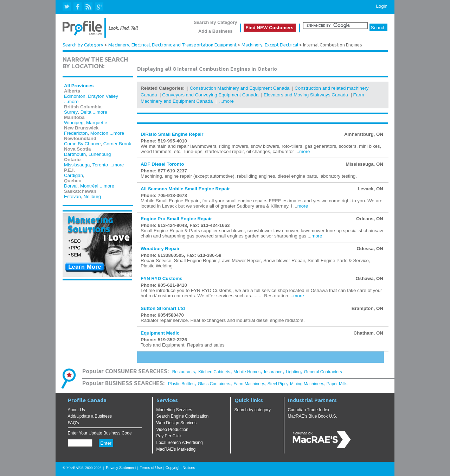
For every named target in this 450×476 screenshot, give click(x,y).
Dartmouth (75, 154)
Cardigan (73, 175)
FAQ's (73, 423)
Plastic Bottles (181, 384)
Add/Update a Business (90, 416)
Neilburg (92, 196)
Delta (86, 112)
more (304, 151)
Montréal (89, 186)
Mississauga (77, 165)
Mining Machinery (307, 384)
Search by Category (83, 45)
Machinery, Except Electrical (270, 45)
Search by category (253, 410)
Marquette (97, 123)
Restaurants (184, 372)
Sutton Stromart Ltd (163, 308)
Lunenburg (100, 154)
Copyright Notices (180, 468)
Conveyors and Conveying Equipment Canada (210, 95)
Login (382, 6)
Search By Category (216, 22)
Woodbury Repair (160, 249)
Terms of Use (151, 468)
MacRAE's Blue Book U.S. (313, 416)
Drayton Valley (103, 96)
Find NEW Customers (270, 28)
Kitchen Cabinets (214, 372)
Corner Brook (117, 144)
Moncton (99, 133)
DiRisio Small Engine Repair (172, 134)
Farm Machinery (249, 384)
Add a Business (216, 31)
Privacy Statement (121, 468)
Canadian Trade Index (309, 410)
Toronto (100, 165)
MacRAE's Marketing (176, 449)
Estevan (72, 196)
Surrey (71, 112)
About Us (76, 410)
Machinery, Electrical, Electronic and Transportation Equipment (172, 45)
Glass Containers (214, 384)
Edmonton (75, 96)
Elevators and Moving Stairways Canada (306, 95)
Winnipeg (74, 123)
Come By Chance (82, 144)
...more (71, 101)
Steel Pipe (277, 384)
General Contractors (323, 372)
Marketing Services (174, 410)
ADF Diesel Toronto (162, 164)
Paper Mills (337, 384)
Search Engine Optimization (183, 416)
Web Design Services (177, 423)
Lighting (293, 372)
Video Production (172, 430)
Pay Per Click (169, 436)
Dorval (71, 186)
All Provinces (79, 86)
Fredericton (76, 133)
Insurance (273, 372)
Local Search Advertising (180, 443)
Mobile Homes (247, 372)
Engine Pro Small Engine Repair (176, 219)
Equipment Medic (160, 333)
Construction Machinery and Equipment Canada (240, 88)
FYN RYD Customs (162, 278)
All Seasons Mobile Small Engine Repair (185, 189)
